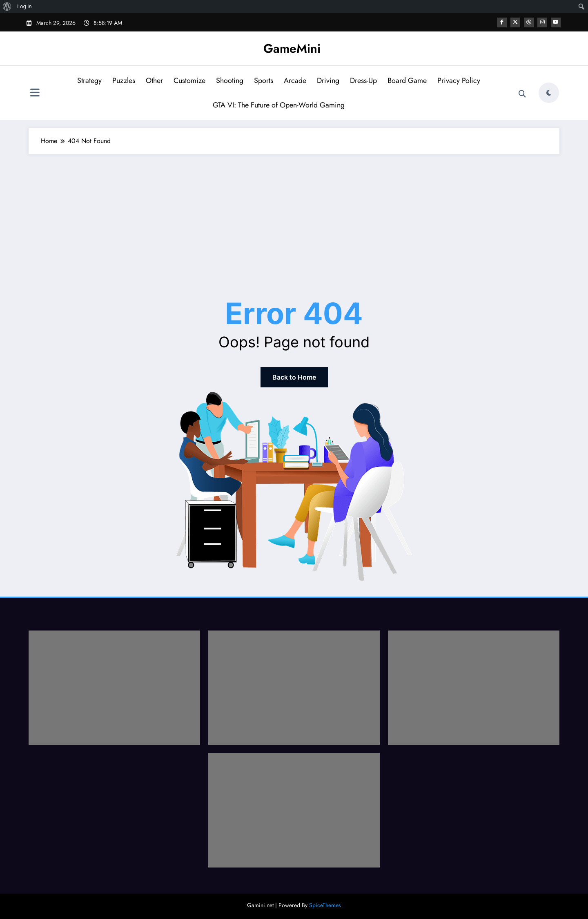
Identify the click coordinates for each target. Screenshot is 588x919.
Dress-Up (363, 80)
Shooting (230, 80)
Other (154, 80)
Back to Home (294, 377)
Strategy (89, 80)
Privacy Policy (459, 80)
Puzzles (124, 80)
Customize (189, 80)
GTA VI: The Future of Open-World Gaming (279, 105)
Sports (264, 80)
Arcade (295, 80)
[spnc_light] (549, 93)
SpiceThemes (325, 905)
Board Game (407, 80)
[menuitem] (7, 7)
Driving (328, 80)
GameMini (292, 48)
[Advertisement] (294, 215)
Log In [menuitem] (24, 6)
